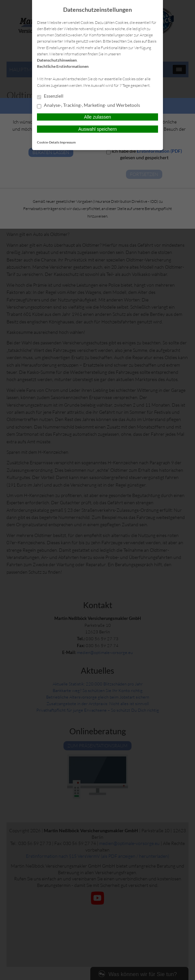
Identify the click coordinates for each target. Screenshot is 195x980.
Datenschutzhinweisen (57, 60)
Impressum (68, 142)
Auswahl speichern (97, 129)
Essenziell (50, 96)
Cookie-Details (48, 142)
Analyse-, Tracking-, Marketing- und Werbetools (89, 106)
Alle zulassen (98, 117)
